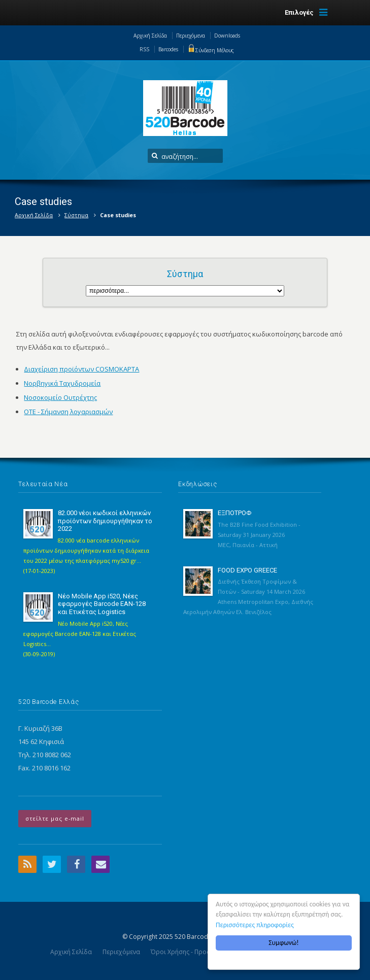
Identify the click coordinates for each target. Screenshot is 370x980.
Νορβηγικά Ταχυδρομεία (62, 383)
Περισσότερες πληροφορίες (255, 925)
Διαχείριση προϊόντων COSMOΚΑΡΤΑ (81, 369)
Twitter (52, 864)
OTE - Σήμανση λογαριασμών (68, 412)
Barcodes (168, 49)
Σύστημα (76, 215)
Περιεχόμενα (191, 36)
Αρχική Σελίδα (150, 36)
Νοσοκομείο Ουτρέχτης (60, 397)
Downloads (227, 36)
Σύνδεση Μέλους (211, 50)
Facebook (76, 864)
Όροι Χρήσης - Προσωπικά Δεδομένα (205, 952)
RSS (144, 49)
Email (100, 864)
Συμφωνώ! (283, 943)
